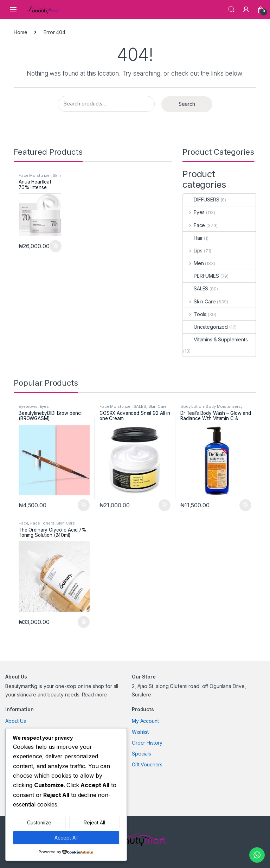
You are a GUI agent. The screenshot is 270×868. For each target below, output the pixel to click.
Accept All (66, 838)
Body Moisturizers (223, 406)
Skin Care (200, 301)
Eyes (194, 212)
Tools (195, 314)
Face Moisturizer (35, 175)
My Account (145, 721)
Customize (39, 822)
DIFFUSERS (201, 200)
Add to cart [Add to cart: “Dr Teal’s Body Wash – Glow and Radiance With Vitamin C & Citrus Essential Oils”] (245, 505)
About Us (16, 721)
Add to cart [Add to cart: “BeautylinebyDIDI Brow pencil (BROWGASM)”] (84, 505)
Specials (142, 754)
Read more (95, 695)
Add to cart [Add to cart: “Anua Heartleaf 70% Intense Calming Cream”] (56, 246)
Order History (147, 743)
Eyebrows (28, 406)
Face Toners (42, 523)
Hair (193, 238)
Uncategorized (205, 327)
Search (231, 9)
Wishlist (140, 732)
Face (194, 225)
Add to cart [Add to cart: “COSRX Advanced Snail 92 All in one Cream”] (165, 505)
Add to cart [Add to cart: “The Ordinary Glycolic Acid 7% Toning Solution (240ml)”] (84, 622)
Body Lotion (192, 406)
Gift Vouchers (147, 764)
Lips (193, 250)
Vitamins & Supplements (216, 339)
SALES (196, 288)
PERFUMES (201, 276)
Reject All (94, 822)
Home (20, 32)
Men (193, 263)
